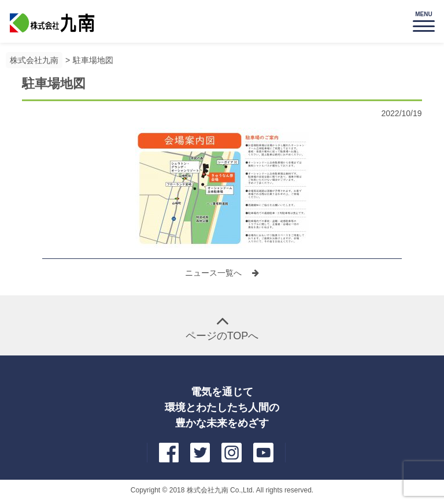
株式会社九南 (34, 60)
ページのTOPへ (222, 336)
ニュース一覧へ (214, 273)
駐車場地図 (93, 60)
